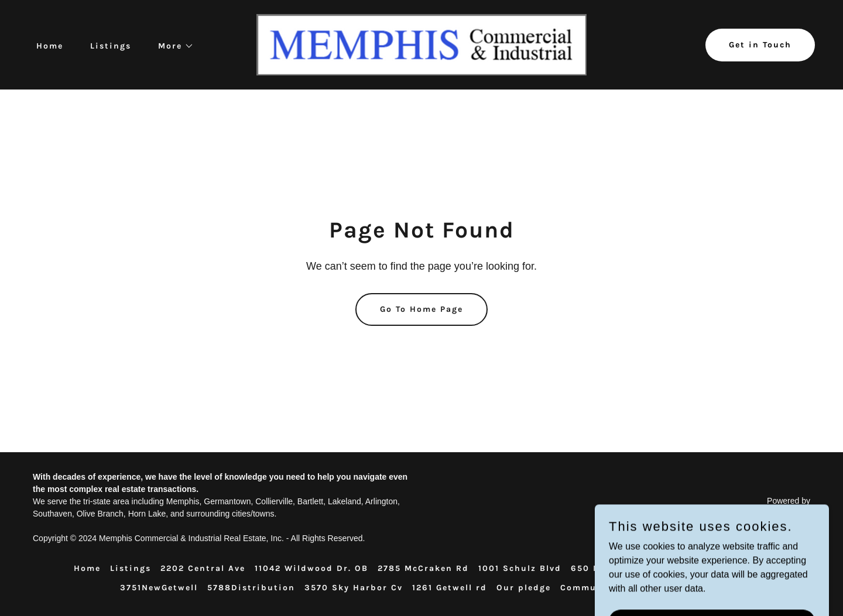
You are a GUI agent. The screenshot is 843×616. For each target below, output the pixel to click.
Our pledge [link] (524, 588)
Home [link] (50, 46)
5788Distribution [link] (251, 588)
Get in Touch (760, 45)
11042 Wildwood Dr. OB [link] (311, 568)
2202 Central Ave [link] (203, 568)
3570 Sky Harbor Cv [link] (354, 588)
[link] (421, 44)
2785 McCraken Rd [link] (423, 568)
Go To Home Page (421, 309)
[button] (172, 46)
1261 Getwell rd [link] (450, 588)
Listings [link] (111, 46)
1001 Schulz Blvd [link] (520, 568)
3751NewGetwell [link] (159, 588)
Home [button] (87, 568)
